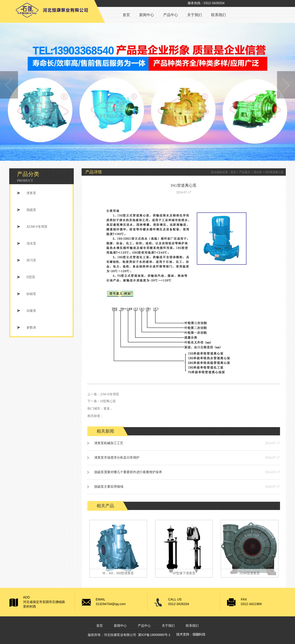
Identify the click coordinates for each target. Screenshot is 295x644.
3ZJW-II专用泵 (37, 227)
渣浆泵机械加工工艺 (109, 443)
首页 (126, 15)
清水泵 (31, 243)
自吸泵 (31, 311)
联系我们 (218, 15)
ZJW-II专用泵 (110, 394)
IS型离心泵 (108, 401)
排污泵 (31, 260)
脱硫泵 (31, 210)
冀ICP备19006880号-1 (154, 635)
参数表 (31, 327)
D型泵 (31, 277)
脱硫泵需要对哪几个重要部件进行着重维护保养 (128, 472)
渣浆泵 (31, 193)
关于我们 (195, 15)
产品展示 (245, 172)
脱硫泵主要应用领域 (109, 487)
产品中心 (171, 15)
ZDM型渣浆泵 (249, 573)
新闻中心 (147, 15)
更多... (108, 409)
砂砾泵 (31, 294)
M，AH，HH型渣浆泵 (118, 573)
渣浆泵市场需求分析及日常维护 (117, 458)
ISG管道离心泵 (274, 172)
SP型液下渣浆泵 (184, 573)
